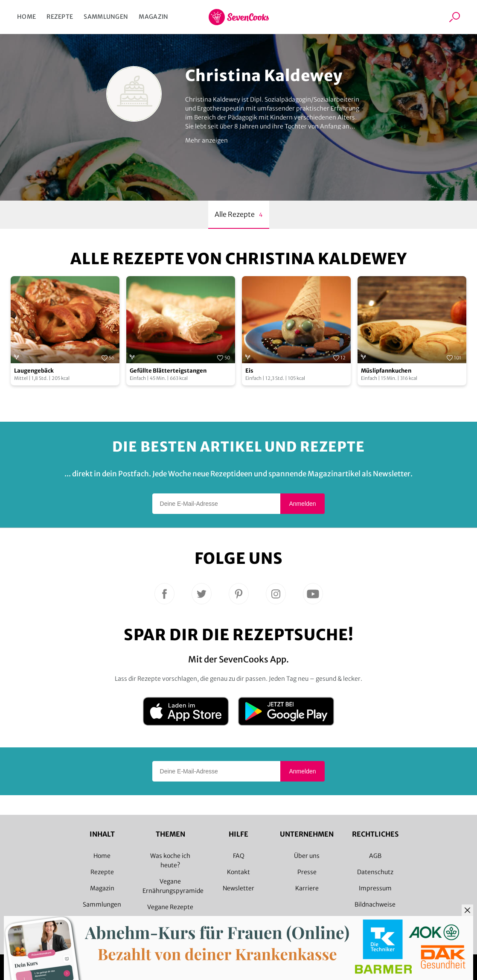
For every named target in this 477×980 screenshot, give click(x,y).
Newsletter (238, 888)
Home (26, 17)
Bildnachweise (375, 904)
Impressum (375, 888)
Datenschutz (375, 872)
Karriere (307, 888)
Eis (249, 371)
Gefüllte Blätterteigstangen (168, 371)
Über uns (307, 856)
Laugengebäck (34, 371)
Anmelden (302, 504)
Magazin (153, 17)
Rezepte (60, 17)
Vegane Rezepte (170, 907)
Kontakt (238, 872)
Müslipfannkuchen (386, 371)
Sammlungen (106, 17)
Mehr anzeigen (207, 140)
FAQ (239, 856)
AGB (375, 856)
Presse (307, 872)
